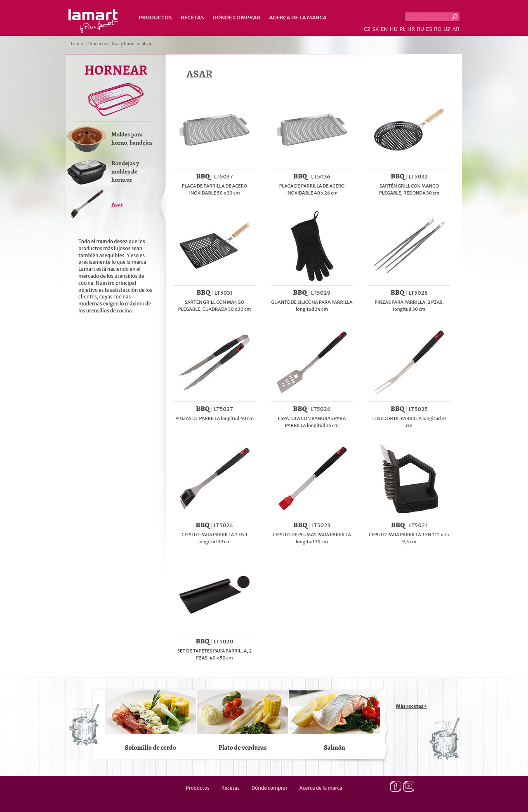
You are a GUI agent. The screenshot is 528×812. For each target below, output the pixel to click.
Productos (155, 18)
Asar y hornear (125, 44)
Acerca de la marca (298, 18)
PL (402, 29)
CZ (367, 29)
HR (411, 29)
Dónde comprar (237, 18)
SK (375, 29)
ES (429, 29)
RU (420, 29)
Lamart (93, 21)
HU (394, 29)
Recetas (192, 18)
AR (456, 29)
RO (438, 29)
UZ (447, 29)
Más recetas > (412, 706)
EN (384, 29)
